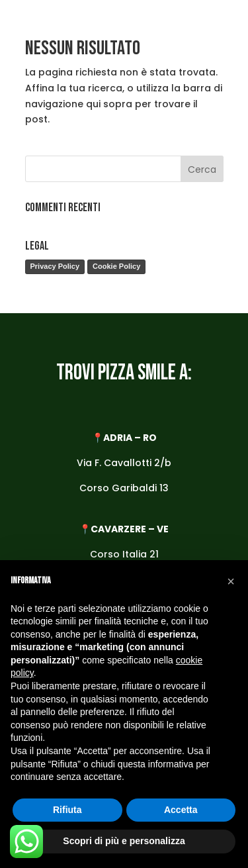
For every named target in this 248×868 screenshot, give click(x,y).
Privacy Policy (55, 266)
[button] (231, 581)
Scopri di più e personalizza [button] (124, 841)
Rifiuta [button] (67, 810)
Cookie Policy (116, 266)
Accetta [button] (181, 810)
